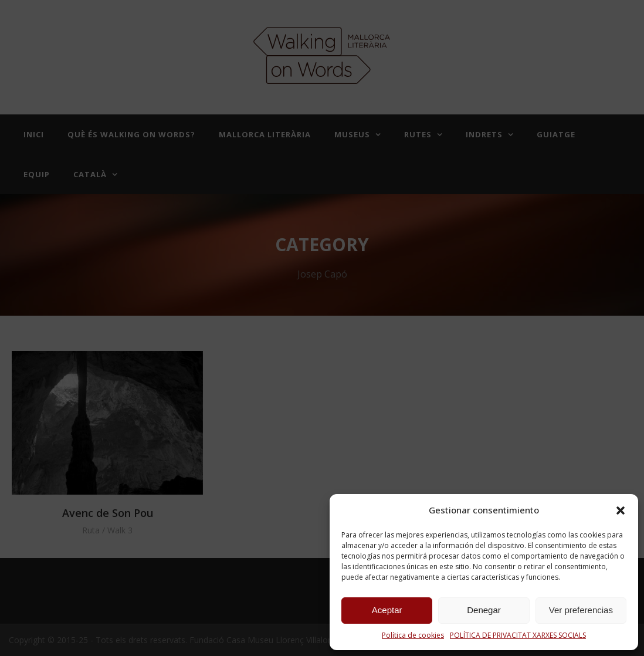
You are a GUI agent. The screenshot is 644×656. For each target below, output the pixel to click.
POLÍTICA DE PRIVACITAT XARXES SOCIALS (518, 635)
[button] (621, 510)
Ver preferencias (581, 610)
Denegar (484, 610)
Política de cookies (413, 635)
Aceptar (387, 610)
